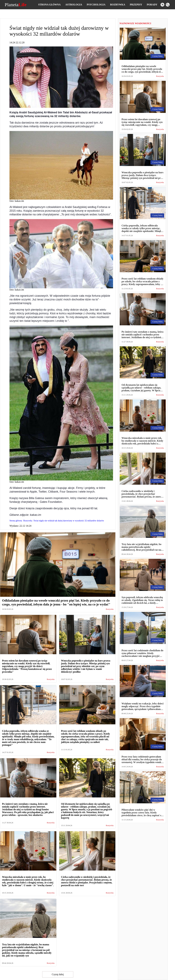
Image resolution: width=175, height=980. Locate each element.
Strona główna (49, 5)
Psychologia (96, 5)
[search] (168, 5)
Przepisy (136, 5)
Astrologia (74, 5)
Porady (152, 5)
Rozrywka (118, 5)
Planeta (16, 5)
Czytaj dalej (58, 974)
